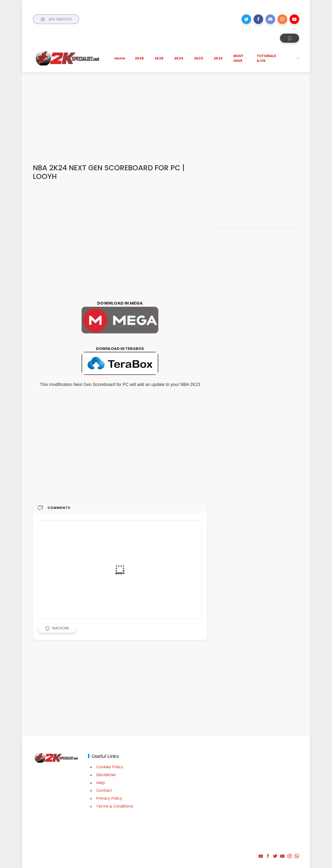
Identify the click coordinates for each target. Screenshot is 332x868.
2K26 (139, 58)
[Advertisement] (166, 108)
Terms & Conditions (115, 806)
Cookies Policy (110, 767)
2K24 (179, 58)
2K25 (159, 58)
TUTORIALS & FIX (266, 58)
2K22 (218, 58)
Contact (104, 790)
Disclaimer (106, 775)
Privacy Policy (109, 798)
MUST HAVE (240, 58)
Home (120, 58)
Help (101, 783)
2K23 (199, 58)
